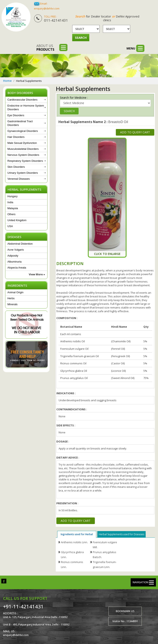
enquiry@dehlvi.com (47, 8)
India (10, 202)
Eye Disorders (16, 115)
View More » (37, 274)
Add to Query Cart (135, 132)
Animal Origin (15, 292)
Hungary (12, 196)
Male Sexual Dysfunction (22, 143)
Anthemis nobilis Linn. (74, 542)
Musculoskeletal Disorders (23, 149)
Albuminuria (15, 262)
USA (10, 226)
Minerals (12, 304)
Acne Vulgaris (16, 250)
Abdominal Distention (20, 244)
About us (45, 48)
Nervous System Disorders (23, 155)
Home (7, 81)
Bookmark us (125, 611)
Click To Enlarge (107, 254)
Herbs (11, 298)
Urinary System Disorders (23, 173)
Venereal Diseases (19, 179)
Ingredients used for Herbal (77, 534)
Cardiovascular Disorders (22, 100)
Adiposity (13, 256)
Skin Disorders (16, 167)
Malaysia (13, 208)
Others (11, 214)
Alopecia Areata (17, 268)
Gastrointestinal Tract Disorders (20, 123)
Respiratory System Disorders (25, 161)
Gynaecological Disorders (23, 131)
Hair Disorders (16, 137)
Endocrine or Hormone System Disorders (26, 107)
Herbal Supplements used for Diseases (121, 534)
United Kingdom (17, 220)
